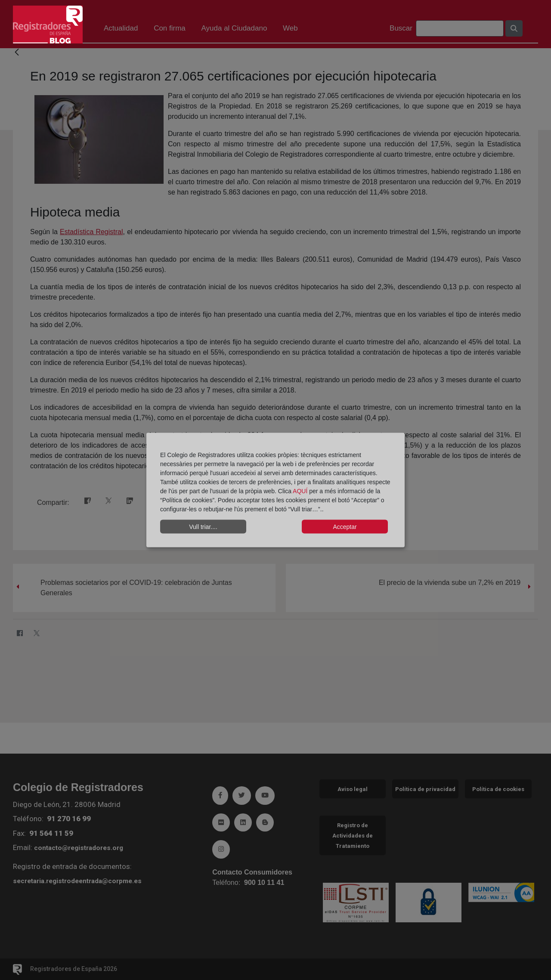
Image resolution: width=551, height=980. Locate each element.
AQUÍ (301, 491)
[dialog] (275, 490)
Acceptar (345, 526)
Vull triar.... (203, 526)
